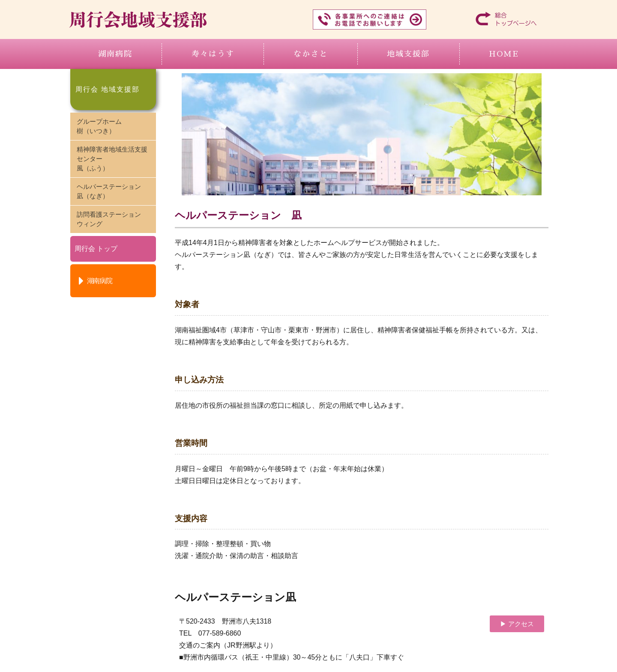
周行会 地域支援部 (108, 89)
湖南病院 (115, 54)
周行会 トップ (96, 249)
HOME (504, 54)
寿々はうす (213, 54)
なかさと (311, 54)
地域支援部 (408, 54)
